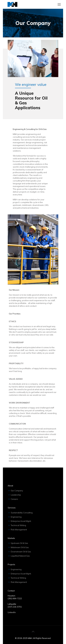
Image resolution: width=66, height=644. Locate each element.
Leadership (16, 495)
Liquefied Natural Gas (20, 556)
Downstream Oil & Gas (21, 552)
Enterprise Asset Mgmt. (21, 521)
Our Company (17, 491)
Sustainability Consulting (22, 513)
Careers (14, 499)
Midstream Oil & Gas (20, 547)
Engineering (16, 517)
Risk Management (19, 530)
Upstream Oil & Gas (19, 543)
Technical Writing (18, 525)
